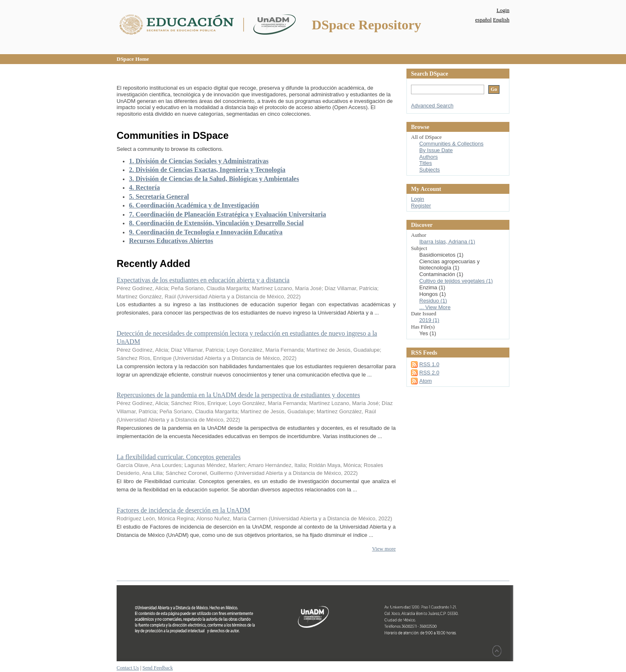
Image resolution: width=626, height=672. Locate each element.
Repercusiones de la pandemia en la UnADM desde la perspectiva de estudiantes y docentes (238, 395)
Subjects (430, 170)
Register (421, 206)
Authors (429, 157)
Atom (425, 381)
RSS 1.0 (429, 364)
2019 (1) (429, 320)
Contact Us (128, 668)
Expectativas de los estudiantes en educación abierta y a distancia (203, 280)
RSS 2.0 (429, 373)
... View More (435, 307)
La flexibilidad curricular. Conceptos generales (179, 457)
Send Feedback (157, 668)
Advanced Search (432, 106)
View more (384, 549)
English (501, 20)
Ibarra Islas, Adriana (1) (447, 242)
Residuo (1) (433, 301)
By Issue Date (436, 150)
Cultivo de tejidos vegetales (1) (456, 281)
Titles (426, 163)
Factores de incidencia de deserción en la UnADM (183, 510)
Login (503, 10)
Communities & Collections (451, 144)
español (483, 20)
